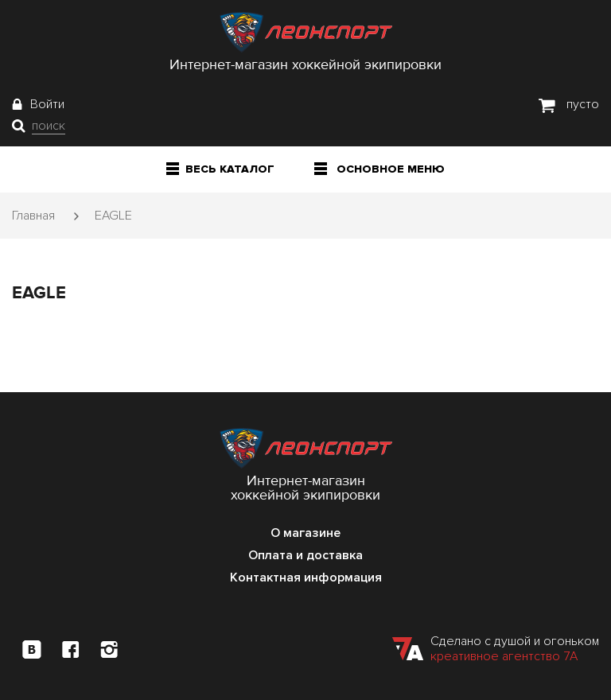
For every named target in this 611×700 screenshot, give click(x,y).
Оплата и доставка (305, 555)
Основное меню (379, 169)
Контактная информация (306, 577)
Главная (33, 216)
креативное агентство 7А (504, 656)
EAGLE (113, 216)
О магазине (305, 533)
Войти (47, 104)
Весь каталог (220, 169)
